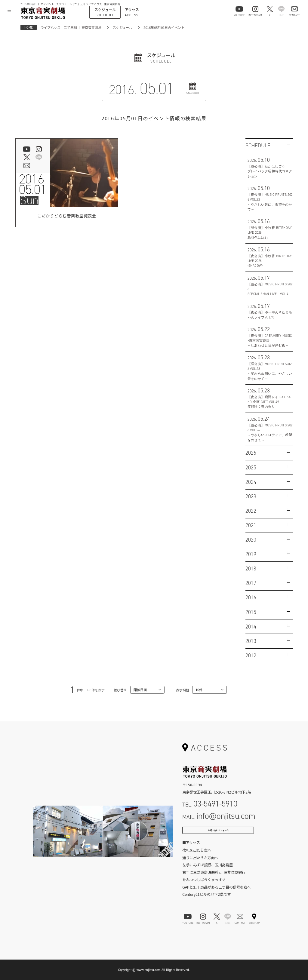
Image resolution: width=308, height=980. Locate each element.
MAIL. (219, 816)
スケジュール (123, 27)
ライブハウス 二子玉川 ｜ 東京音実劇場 (71, 27)
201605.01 (33, 184)
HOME (29, 27)
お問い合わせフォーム (218, 833)
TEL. (210, 804)
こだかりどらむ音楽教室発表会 (67, 217)
